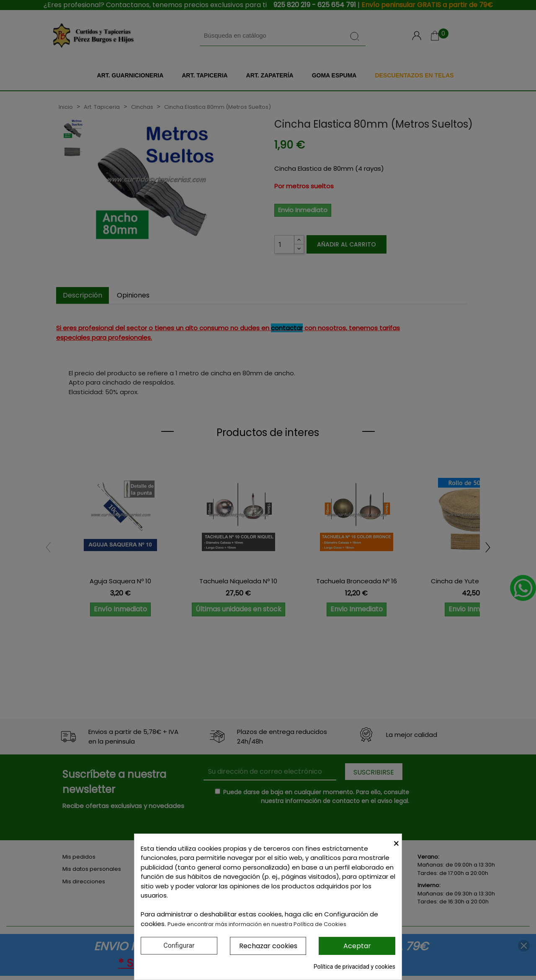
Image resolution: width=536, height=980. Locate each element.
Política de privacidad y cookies (354, 967)
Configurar (179, 945)
